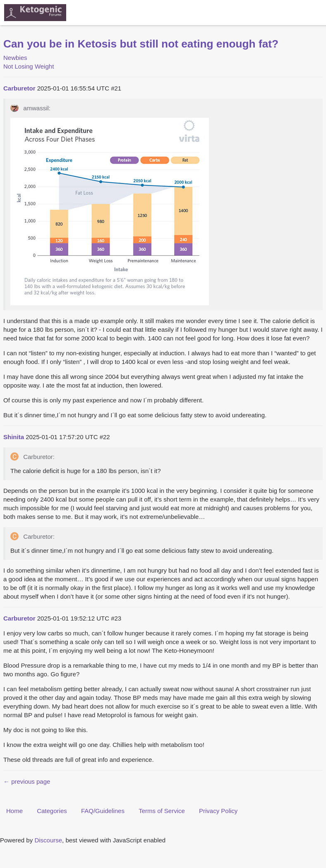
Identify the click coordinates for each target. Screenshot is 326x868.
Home (14, 811)
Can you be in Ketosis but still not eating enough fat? (141, 44)
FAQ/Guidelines (103, 811)
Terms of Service (162, 811)
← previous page (27, 781)
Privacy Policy (218, 811)
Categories (52, 811)
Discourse (48, 840)
